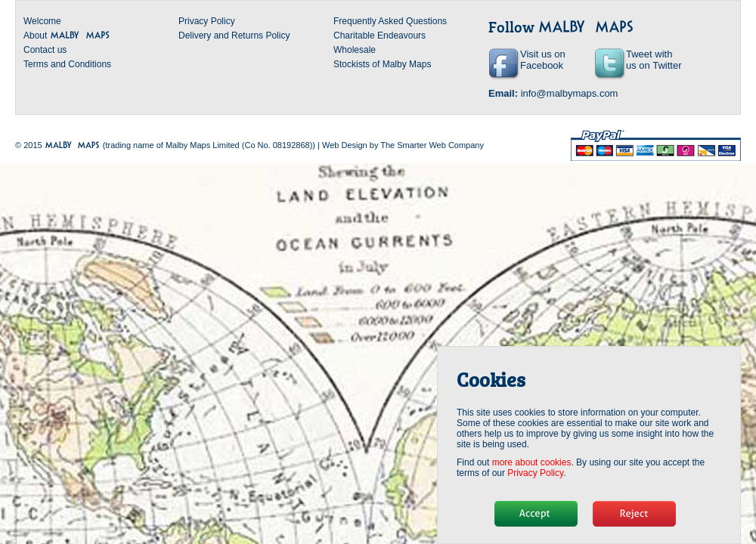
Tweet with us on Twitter (654, 60)
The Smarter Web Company (432, 145)
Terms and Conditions (67, 64)
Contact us (45, 50)
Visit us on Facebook (543, 60)
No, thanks (634, 514)
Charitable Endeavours (380, 36)
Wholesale (355, 50)
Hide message (536, 514)
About (67, 36)
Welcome (42, 21)
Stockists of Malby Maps (382, 64)
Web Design (345, 145)
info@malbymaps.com (570, 93)
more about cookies (532, 462)
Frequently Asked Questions (390, 21)
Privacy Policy (207, 21)
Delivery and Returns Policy (234, 36)
